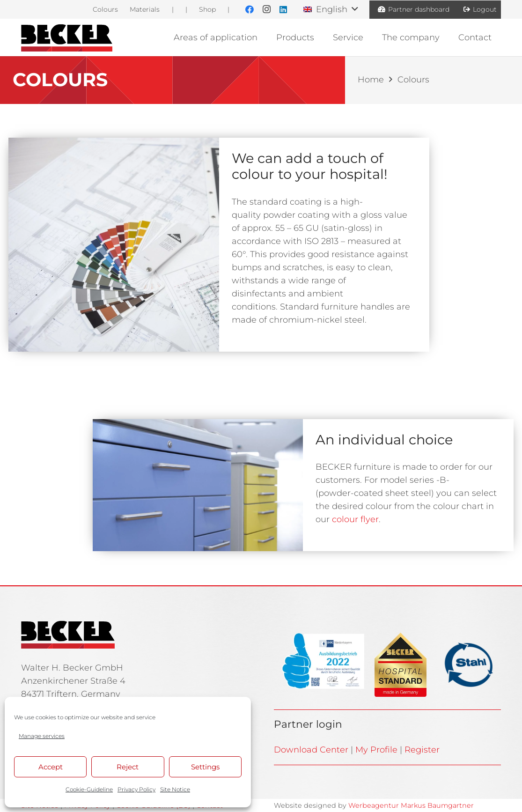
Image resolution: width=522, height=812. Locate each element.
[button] (331, 9)
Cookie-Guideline (89, 789)
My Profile (376, 750)
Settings (205, 767)
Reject (128, 767)
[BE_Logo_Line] (67, 37)
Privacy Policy (136, 789)
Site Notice (175, 789)
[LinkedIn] (283, 9)
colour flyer (355, 519)
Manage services (42, 736)
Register (422, 750)
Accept (51, 767)
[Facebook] (250, 9)
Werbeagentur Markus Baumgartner (411, 805)
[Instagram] (266, 9)
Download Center (311, 750)
